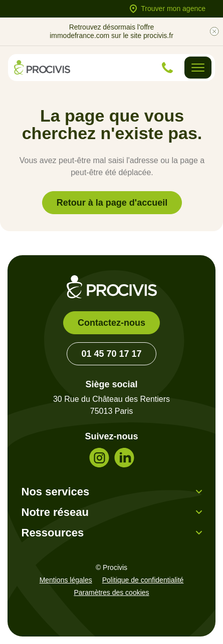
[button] (112, 492)
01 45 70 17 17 (111, 354)
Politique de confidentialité (143, 580)
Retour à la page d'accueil (112, 203)
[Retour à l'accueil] (42, 67)
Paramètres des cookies (111, 592)
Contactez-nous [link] (112, 323)
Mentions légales (66, 580)
